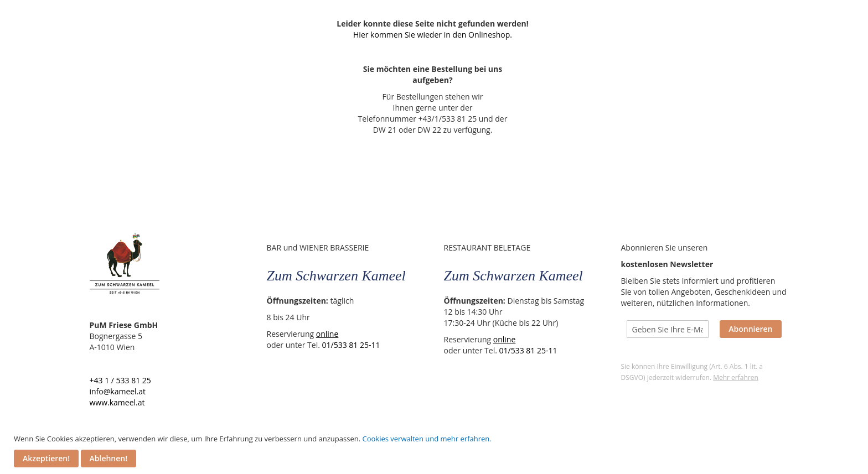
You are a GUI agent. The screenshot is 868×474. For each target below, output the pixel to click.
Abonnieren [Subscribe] (752, 329)
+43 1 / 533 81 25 (122, 380)
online (329, 334)
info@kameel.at (119, 391)
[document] (435, 450)
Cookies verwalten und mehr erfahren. (427, 439)
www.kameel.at (118, 402)
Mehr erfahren (737, 377)
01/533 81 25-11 (352, 345)
